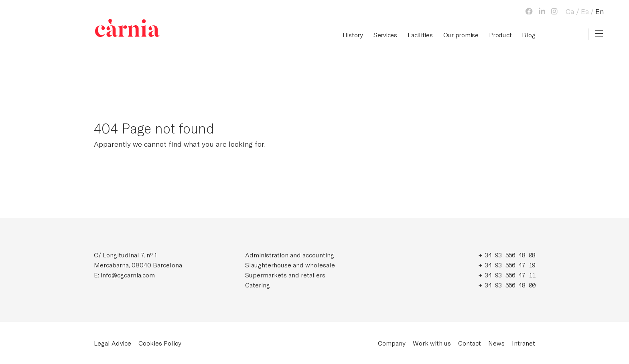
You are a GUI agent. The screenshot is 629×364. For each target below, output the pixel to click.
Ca (570, 11)
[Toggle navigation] (599, 33)
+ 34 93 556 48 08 (507, 255)
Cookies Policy (160, 343)
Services (385, 35)
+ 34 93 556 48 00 (507, 285)
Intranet (523, 343)
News (496, 343)
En (600, 11)
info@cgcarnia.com (128, 275)
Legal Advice (113, 343)
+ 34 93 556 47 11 (507, 275)
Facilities (420, 35)
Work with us (432, 343)
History (353, 35)
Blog (529, 35)
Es (585, 11)
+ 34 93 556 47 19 (507, 265)
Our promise (461, 35)
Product (500, 35)
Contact (470, 343)
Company (392, 343)
